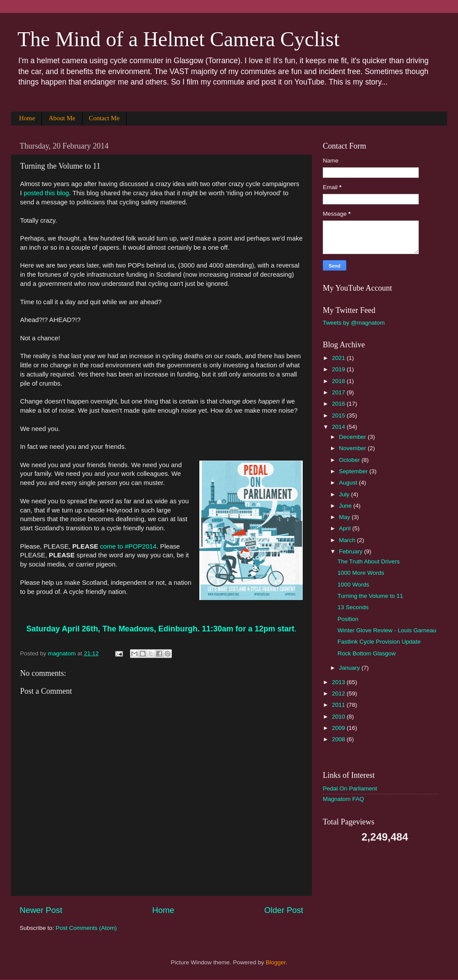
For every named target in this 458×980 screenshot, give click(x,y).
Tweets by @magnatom (354, 323)
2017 (339, 392)
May (345, 517)
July (345, 494)
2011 (339, 705)
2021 (339, 358)
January (350, 668)
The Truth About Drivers (369, 561)
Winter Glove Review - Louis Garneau (387, 630)
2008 (339, 739)
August (349, 483)
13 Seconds (353, 607)
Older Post (284, 910)
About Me (62, 118)
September (354, 471)
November (353, 448)
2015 (339, 415)
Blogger (276, 962)
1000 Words (354, 585)
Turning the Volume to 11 (370, 596)
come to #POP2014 (128, 546)
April (346, 528)
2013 (339, 682)
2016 (339, 404)
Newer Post (41, 910)
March (348, 540)
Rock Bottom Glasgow (367, 653)
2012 (339, 693)
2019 (339, 369)
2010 (339, 717)
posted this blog (46, 193)
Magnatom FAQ (343, 799)
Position (348, 619)
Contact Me (104, 118)
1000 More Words (361, 573)
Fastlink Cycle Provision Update (379, 642)
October (350, 460)
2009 (339, 728)
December (353, 437)
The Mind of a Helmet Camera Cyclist (178, 39)
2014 (339, 427)
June (346, 506)
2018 (339, 381)
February (352, 551)
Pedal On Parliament (350, 788)
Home (27, 118)
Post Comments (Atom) (86, 928)
